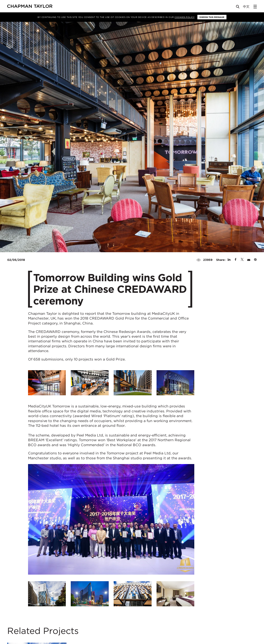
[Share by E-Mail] (249, 260)
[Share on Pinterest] (255, 260)
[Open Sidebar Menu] (255, 7)
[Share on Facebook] (236, 260)
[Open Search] (238, 8)
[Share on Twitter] (242, 260)
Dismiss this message (212, 17)
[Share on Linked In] (229, 260)
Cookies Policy (184, 17)
